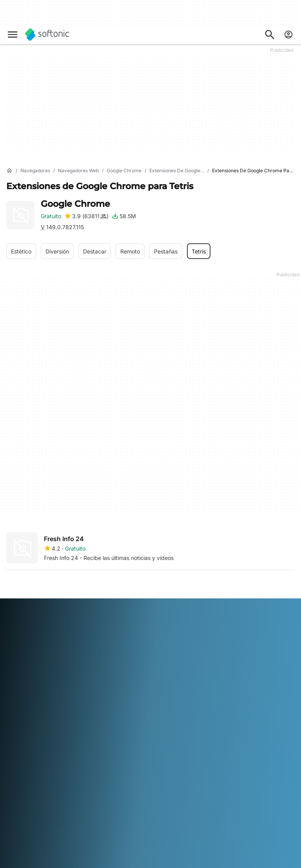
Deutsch (33, 789)
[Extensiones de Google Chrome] (184, 171)
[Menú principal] (13, 35)
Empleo (16, 678)
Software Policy (125, 682)
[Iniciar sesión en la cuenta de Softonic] (288, 35)
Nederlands (60, 800)
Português (110, 800)
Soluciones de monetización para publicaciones (128, 645)
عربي (13, 789)
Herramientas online (32, 718)
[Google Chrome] (124, 171)
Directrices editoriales (34, 688)
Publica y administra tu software (134, 668)
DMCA (211, 637)
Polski (86, 800)
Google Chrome (75, 204)
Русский (137, 800)
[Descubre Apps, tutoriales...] (270, 35)
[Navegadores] (35, 171)
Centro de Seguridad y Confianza (35, 652)
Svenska (162, 800)
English (55, 789)
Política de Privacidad (230, 670)
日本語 (15, 800)
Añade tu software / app (32, 703)
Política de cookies (227, 681)
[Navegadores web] (78, 171)
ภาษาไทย (18, 811)
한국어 (34, 800)
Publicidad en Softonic (133, 693)
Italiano (174, 789)
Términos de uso (224, 659)
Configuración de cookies (233, 696)
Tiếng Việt (66, 811)
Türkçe (41, 811)
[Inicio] (9, 171)
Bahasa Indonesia (139, 789)
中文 (88, 811)
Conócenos (21, 637)
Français (103, 789)
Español (78, 789)
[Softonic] (47, 35)
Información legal (225, 648)
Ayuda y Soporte (28, 667)
